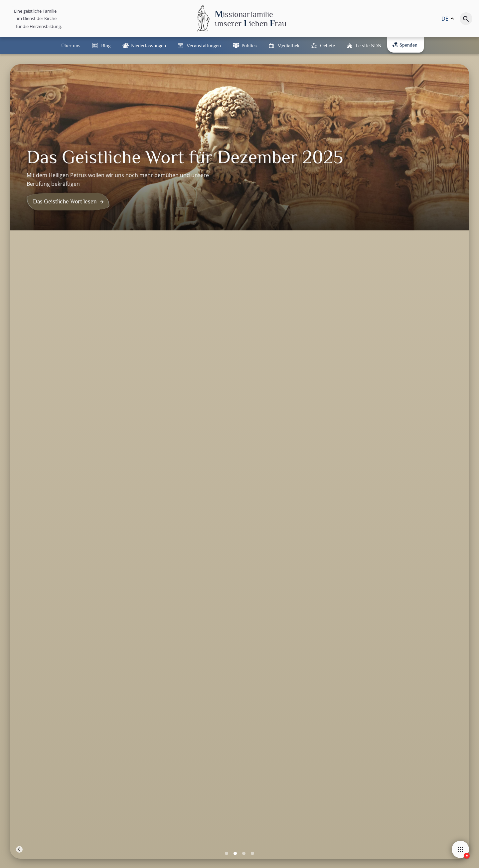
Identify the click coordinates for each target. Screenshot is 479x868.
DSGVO (294, 860)
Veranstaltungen (204, 45)
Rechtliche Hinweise (251, 860)
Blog (106, 45)
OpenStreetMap (434, 540)
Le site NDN (368, 45)
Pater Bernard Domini (48, 323)
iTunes (391, 708)
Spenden (405, 45)
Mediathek (288, 45)
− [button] (19, 413)
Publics (249, 45)
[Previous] (19, 221)
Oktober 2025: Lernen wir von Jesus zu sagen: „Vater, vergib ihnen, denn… (280, 339)
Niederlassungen (149, 45)
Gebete (327, 45)
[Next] (460, 221)
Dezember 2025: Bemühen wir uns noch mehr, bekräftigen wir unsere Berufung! (60, 343)
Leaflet (409, 540)
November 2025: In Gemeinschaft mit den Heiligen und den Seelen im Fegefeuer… (170, 343)
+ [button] (19, 402)
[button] (412, 779)
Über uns (71, 45)
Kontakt (278, 860)
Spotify (354, 708)
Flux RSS (315, 708)
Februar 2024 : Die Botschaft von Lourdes (389, 335)
